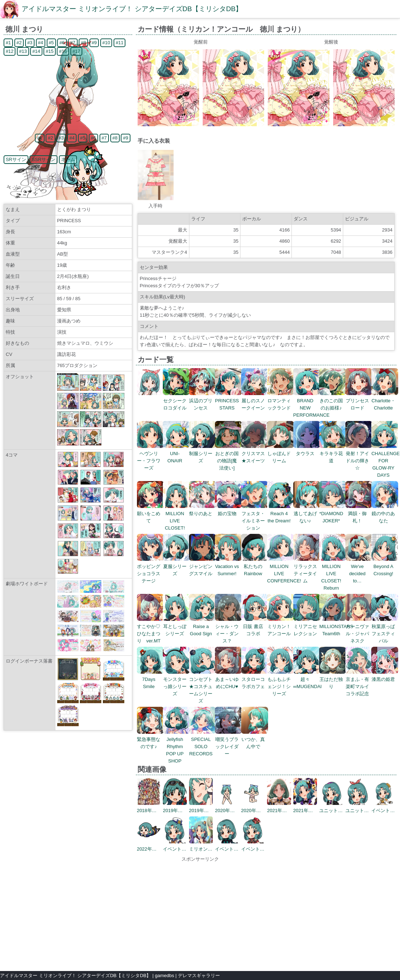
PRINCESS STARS (228, 401)
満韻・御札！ (359, 514)
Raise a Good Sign (203, 626)
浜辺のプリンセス (203, 401)
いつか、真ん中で (255, 739)
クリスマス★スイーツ (255, 454)
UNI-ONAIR (176, 454)
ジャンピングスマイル (203, 566)
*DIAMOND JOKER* (333, 514)
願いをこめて (150, 514)
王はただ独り (333, 679)
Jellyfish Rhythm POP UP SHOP (176, 747)
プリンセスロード (359, 401)
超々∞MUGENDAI (307, 679)
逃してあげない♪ (307, 514)
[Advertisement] (200, 913)
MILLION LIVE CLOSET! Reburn (333, 574)
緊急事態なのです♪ (150, 739)
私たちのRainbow (255, 566)
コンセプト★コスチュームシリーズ (203, 686)
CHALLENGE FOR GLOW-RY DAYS (385, 461)
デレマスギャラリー (199, 976)
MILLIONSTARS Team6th (336, 626)
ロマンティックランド (281, 401)
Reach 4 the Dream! (281, 514)
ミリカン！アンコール (281, 626)
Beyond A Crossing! (385, 566)
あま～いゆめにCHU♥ (228, 679)
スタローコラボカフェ (255, 679)
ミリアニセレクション (307, 626)
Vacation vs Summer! (228, 566)
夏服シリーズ (176, 566)
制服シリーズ (203, 454)
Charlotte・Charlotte (385, 401)
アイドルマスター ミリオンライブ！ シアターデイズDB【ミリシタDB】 (132, 9)
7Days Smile (150, 679)
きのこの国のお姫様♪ (333, 401)
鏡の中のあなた (385, 514)
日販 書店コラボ (255, 626)
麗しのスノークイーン (255, 401)
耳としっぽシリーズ (176, 626)
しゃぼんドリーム (281, 454)
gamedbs (164, 976)
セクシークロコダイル (176, 401)
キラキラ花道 (333, 454)
